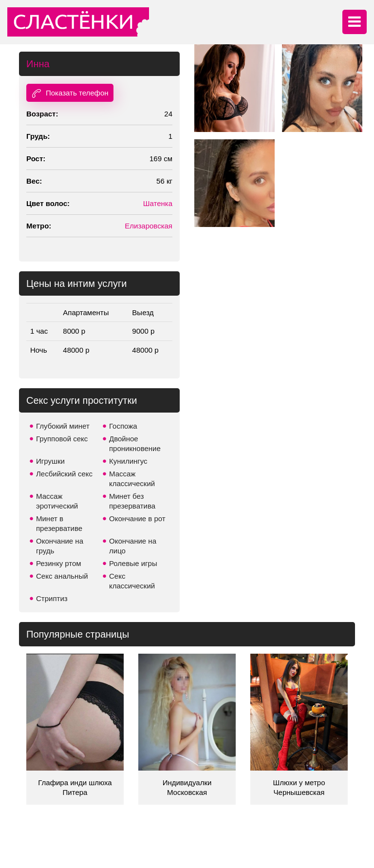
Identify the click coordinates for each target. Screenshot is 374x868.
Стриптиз (52, 598)
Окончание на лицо (133, 546)
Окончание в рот (137, 519)
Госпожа (123, 426)
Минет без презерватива (132, 501)
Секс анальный (62, 576)
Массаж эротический (57, 501)
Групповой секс (62, 439)
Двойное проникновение (135, 443)
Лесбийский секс (64, 474)
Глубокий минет (63, 426)
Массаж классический (132, 479)
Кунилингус (128, 461)
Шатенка (158, 203)
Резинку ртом (59, 563)
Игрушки (50, 461)
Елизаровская (149, 226)
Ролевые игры (133, 563)
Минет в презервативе (59, 523)
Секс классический (132, 581)
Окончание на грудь (60, 546)
